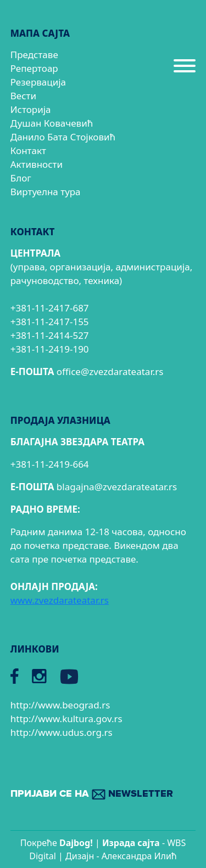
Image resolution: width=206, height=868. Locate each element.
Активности (37, 164)
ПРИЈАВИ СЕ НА (92, 794)
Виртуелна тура (46, 192)
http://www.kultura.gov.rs (66, 719)
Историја (31, 109)
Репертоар (34, 68)
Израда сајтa (131, 843)
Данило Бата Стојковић (63, 137)
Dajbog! (76, 843)
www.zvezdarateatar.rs (60, 600)
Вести (23, 96)
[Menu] (185, 70)
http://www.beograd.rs (60, 705)
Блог (21, 178)
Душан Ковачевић (52, 123)
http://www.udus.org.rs (62, 732)
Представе (34, 55)
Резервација (38, 82)
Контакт (28, 151)
